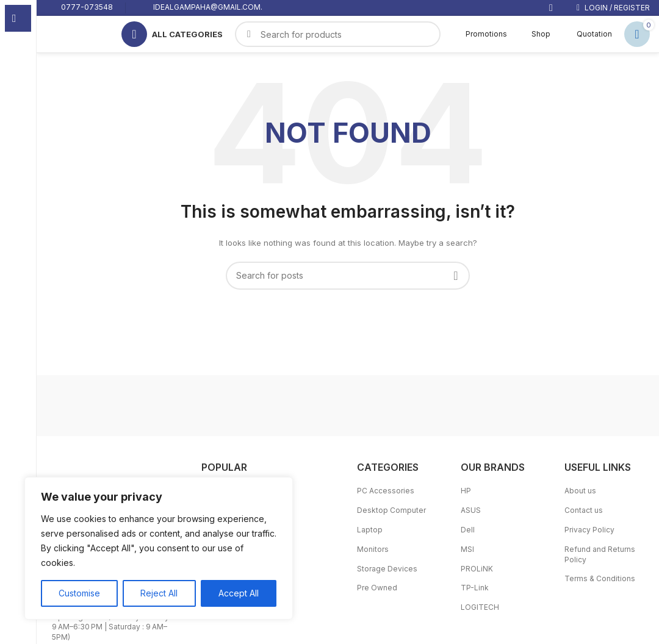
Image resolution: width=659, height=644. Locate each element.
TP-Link (475, 588)
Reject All (159, 593)
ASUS (471, 510)
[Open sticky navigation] (172, 34)
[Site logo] (71, 33)
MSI (467, 549)
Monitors (373, 549)
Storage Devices (387, 569)
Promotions (480, 34)
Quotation (587, 34)
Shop (535, 34)
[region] (159, 548)
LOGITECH (480, 607)
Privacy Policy (589, 530)
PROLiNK (477, 569)
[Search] (348, 276)
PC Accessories (386, 491)
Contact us (584, 510)
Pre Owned (377, 588)
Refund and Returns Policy (600, 554)
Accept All (239, 593)
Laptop (370, 530)
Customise (79, 593)
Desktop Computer (391, 510)
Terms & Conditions (600, 578)
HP (466, 491)
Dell (468, 530)
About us (580, 491)
